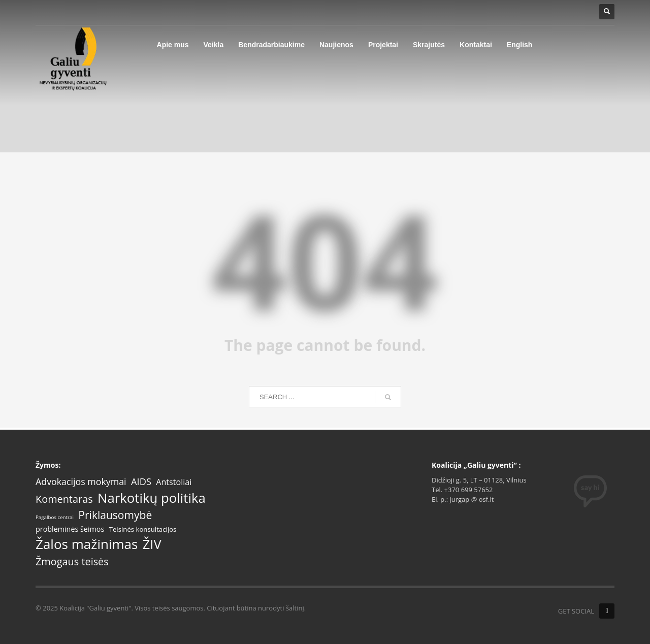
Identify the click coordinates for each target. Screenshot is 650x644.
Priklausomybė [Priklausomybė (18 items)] (115, 515)
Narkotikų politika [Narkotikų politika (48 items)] (152, 498)
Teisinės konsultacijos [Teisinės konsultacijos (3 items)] (143, 529)
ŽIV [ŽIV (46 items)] (152, 544)
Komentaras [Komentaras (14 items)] (64, 499)
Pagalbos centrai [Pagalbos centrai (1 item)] (55, 518)
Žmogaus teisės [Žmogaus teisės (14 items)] (72, 562)
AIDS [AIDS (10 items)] (141, 481)
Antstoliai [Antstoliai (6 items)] (174, 482)
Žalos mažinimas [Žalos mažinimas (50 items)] (87, 544)
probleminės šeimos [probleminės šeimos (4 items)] (70, 529)
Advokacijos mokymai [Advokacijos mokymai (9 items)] (81, 482)
